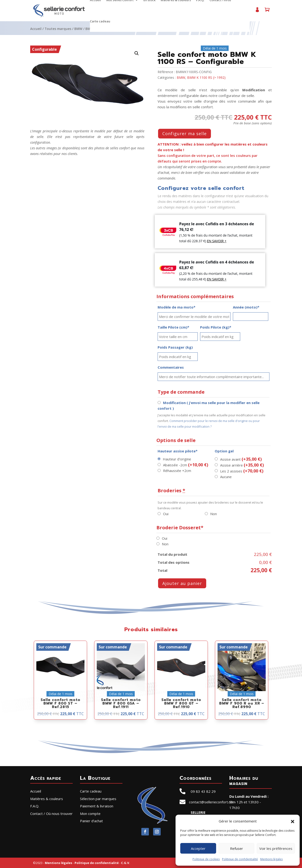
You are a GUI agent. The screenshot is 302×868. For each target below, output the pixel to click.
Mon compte (257, 12)
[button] (293, 821)
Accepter (198, 848)
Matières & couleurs (47, 799)
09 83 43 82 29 (203, 791)
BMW (78, 29)
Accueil (36, 29)
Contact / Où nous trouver (51, 814)
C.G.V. (126, 863)
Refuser (237, 848)
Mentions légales (271, 859)
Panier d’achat (267, 12)
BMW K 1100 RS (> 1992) (206, 77)
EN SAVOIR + (217, 241)
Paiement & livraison (97, 806)
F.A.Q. (35, 806)
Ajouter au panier (182, 583)
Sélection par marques (98, 799)
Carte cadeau (100, 21)
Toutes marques (58, 29)
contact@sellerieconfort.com (212, 802)
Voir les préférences (276, 848)
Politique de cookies (206, 859)
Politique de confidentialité (240, 859)
